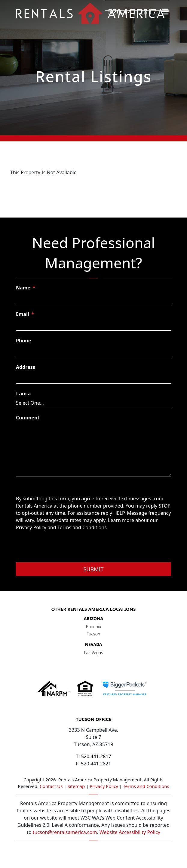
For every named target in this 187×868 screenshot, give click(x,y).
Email (23, 314)
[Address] (93, 378)
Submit (93, 569)
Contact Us (51, 786)
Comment (28, 418)
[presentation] (62, 548)
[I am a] (93, 403)
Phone (23, 341)
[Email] (93, 325)
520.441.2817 (132, 11)
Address (26, 367)
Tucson (94, 634)
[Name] (93, 298)
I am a (23, 394)
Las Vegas (94, 652)
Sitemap (76, 786)
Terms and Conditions (146, 786)
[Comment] (93, 450)
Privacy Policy (104, 786)
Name (23, 288)
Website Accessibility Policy (130, 832)
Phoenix (93, 627)
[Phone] (93, 351)
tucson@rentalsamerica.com (65, 832)
